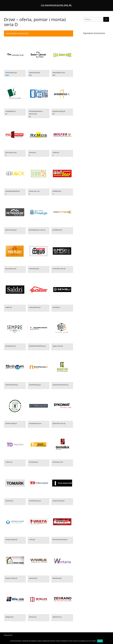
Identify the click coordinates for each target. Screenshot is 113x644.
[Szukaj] (106, 19)
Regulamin (8, 635)
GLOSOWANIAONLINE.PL (56, 5)
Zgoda (100, 641)
